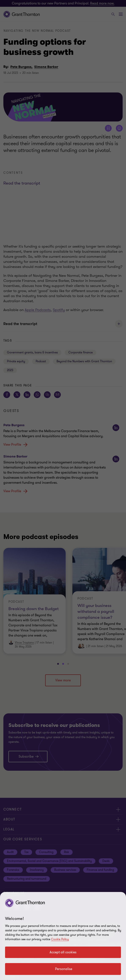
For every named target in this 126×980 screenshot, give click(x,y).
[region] (63, 936)
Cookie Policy (60, 939)
